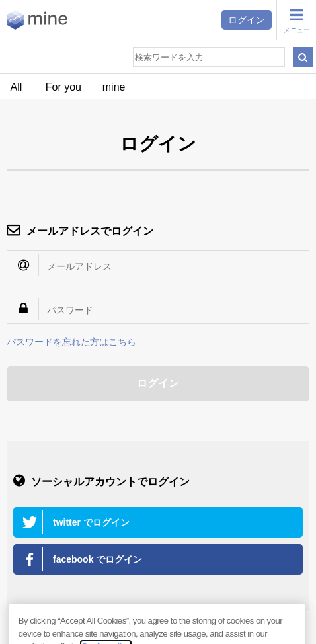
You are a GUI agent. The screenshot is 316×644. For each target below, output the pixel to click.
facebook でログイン (98, 559)
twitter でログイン (91, 522)
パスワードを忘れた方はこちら (71, 342)
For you (63, 87)
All (17, 87)
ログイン (247, 20)
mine (114, 87)
